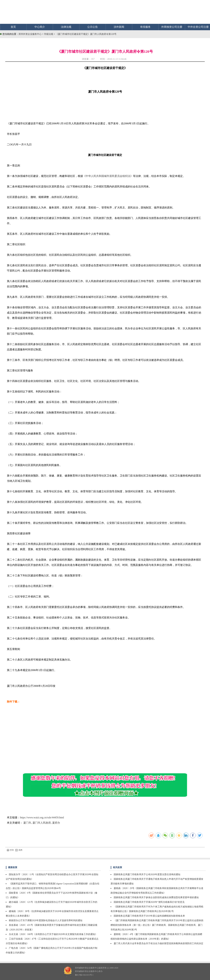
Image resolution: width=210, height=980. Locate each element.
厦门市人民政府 (42, 823)
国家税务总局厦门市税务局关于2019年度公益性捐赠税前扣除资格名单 (149, 916)
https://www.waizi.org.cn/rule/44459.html (42, 817)
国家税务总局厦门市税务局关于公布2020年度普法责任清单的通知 (147, 874)
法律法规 (66, 27)
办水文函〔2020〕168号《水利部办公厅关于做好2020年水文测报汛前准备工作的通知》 (53, 934)
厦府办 (56, 823)
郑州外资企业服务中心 (30, 34)
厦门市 (27, 823)
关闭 (19, 850)
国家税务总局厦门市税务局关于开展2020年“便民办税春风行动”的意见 (149, 902)
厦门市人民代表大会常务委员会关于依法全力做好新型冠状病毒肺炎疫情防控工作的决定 (158, 943)
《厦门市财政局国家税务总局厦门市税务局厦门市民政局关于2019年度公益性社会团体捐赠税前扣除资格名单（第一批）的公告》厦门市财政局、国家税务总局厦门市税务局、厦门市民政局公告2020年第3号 (157, 925)
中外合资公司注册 (198, 27)
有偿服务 (145, 27)
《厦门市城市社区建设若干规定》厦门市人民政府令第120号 (86, 34)
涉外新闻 (119, 27)
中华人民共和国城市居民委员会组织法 (108, 176)
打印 (10, 850)
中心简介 (40, 27)
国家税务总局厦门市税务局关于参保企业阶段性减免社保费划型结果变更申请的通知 (156, 897)
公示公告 (93, 27)
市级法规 (49, 34)
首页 (13, 27)
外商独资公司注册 (172, 27)
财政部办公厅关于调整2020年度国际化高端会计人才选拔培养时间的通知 (46, 920)
